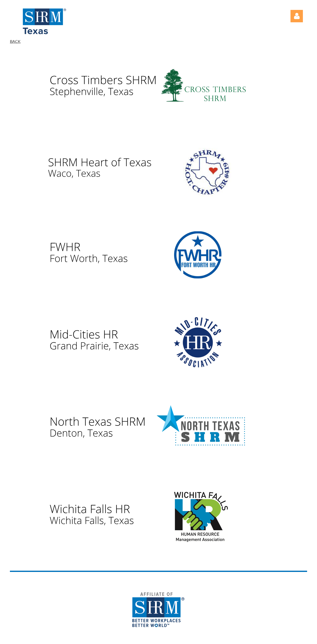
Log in (297, 16)
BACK (15, 41)
